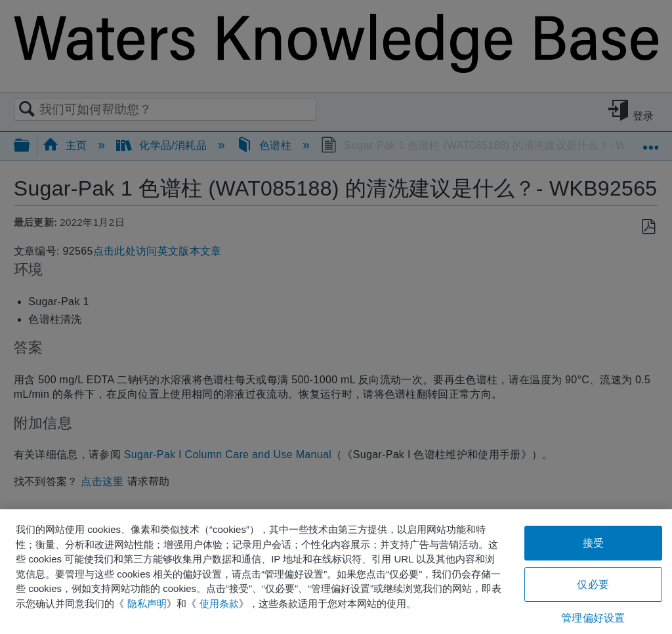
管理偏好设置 (593, 618)
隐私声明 (147, 603)
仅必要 (593, 584)
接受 (593, 543)
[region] (336, 572)
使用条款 (219, 603)
